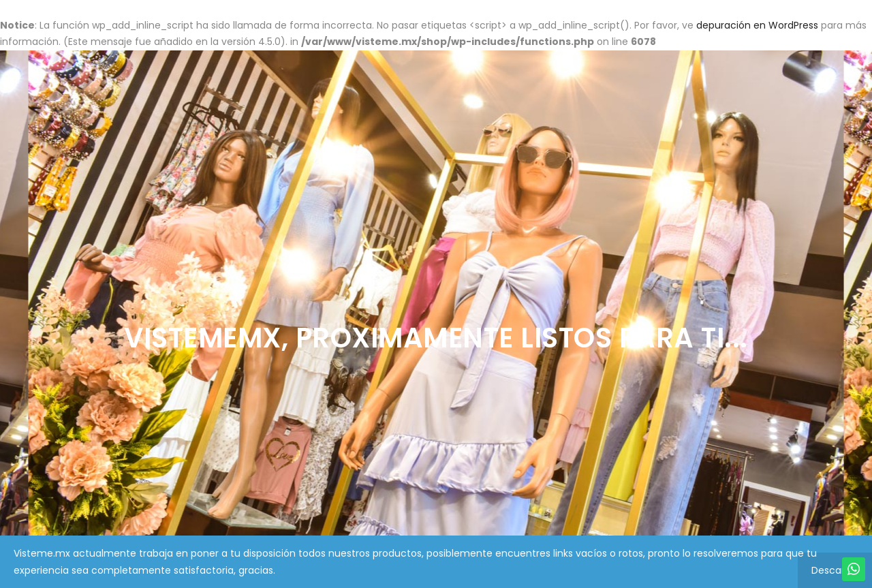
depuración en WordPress (757, 25)
